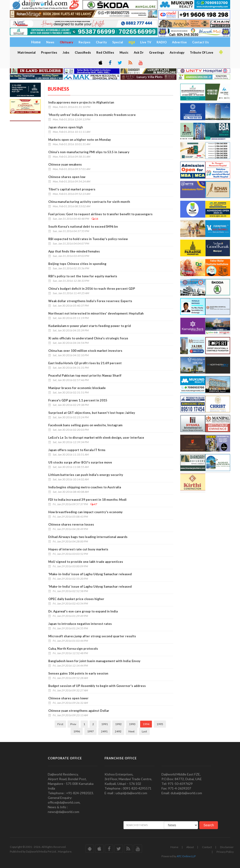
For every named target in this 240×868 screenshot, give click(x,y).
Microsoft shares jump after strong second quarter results (92, 636)
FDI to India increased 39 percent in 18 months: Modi (87, 500)
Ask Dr (139, 52)
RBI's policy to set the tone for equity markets (83, 276)
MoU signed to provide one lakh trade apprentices (86, 562)
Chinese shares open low (67, 177)
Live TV (146, 42)
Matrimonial (27, 52)
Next (131, 731)
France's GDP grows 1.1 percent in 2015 (78, 400)
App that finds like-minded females (74, 251)
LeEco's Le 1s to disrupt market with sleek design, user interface (97, 438)
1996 (77, 731)
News (50, 42)
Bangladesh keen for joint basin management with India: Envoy (94, 661)
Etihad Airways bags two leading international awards (88, 537)
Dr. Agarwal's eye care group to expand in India (83, 611)
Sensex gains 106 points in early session (78, 673)
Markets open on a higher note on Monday (80, 140)
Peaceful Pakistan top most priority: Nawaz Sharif (85, 375)
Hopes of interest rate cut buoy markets (78, 549)
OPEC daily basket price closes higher (76, 599)
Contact (207, 847)
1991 (105, 724)
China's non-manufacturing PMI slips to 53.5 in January (89, 152)
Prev (73, 724)
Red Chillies (105, 52)
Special (118, 42)
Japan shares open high (66, 127)
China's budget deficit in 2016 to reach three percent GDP (92, 289)
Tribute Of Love (202, 52)
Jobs (66, 52)
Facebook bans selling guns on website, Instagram (85, 425)
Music (124, 52)
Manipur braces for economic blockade (77, 388)
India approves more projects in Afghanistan (81, 102)
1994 (146, 724)
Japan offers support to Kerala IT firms (77, 450)
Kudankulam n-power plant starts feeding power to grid (90, 326)
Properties (49, 52)
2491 (104, 731)
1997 (90, 731)
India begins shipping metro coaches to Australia (85, 487)
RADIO (162, 42)
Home (174, 847)
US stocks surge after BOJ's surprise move (80, 462)
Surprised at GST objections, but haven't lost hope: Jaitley (92, 413)
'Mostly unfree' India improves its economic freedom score (92, 115)
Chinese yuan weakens (65, 164)
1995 (160, 724)
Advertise (179, 42)
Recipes (84, 42)
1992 (118, 724)
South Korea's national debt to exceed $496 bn (83, 226)
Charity (101, 42)
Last (144, 731)
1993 (132, 724)
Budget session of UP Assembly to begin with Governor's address (97, 686)
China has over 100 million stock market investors (85, 351)
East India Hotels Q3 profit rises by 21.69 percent (85, 363)
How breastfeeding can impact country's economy (85, 512)
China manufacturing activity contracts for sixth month (89, 202)
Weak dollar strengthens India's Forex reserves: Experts (90, 301)
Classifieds (83, 52)
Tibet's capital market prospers (72, 189)
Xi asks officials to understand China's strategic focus (88, 338)
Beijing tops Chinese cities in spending (77, 264)
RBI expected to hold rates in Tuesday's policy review (88, 239)
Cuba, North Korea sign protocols (73, 649)
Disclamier (227, 847)
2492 (118, 731)
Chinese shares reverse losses (71, 524)
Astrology (177, 52)
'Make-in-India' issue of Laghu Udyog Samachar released (90, 574)
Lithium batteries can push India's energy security (86, 475)
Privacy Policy (225, 852)
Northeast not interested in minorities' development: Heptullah (96, 313)
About (190, 847)
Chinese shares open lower (68, 698)
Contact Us (201, 42)
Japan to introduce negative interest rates (80, 624)
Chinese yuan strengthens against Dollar (79, 711)
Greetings (157, 52)
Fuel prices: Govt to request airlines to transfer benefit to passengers (100, 214)
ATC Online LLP (186, 856)
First (60, 724)
